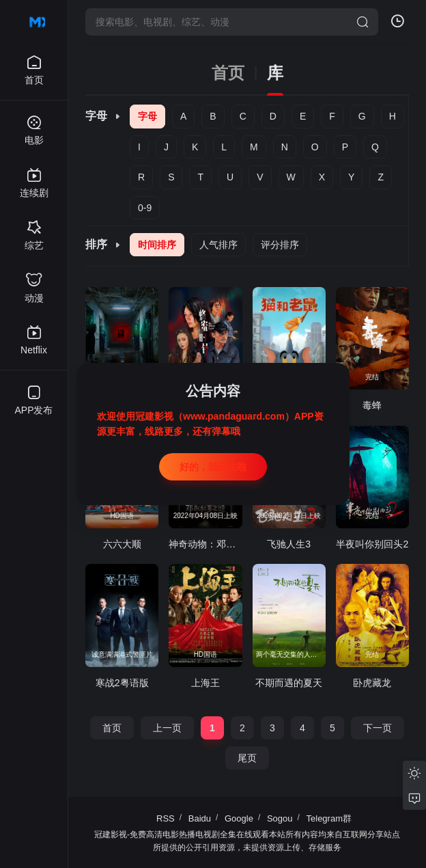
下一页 (378, 728)
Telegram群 (329, 818)
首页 (228, 73)
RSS (166, 818)
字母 (147, 116)
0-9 (145, 208)
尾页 (247, 758)
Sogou (280, 818)
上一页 (167, 728)
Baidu (200, 818)
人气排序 (218, 245)
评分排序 (280, 245)
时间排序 (157, 245)
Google (239, 818)
